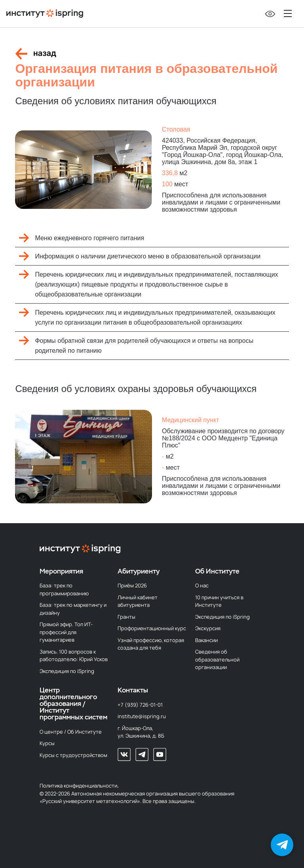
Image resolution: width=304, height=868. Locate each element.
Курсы (47, 743)
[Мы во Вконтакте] (124, 754)
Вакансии (206, 640)
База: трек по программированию (64, 589)
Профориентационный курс (152, 628)
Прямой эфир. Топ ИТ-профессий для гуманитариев (66, 632)
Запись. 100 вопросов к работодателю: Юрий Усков (74, 656)
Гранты (126, 617)
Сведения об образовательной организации (217, 659)
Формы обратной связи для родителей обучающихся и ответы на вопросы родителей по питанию (144, 346)
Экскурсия (208, 628)
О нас (202, 585)
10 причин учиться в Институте (219, 601)
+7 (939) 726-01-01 (140, 705)
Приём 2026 (132, 585)
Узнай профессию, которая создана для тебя (151, 644)
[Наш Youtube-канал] (160, 754)
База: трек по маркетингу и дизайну (73, 609)
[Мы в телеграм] (142, 754)
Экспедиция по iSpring (67, 671)
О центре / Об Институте (71, 732)
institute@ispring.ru (142, 716)
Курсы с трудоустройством (73, 755)
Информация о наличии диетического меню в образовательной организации (148, 256)
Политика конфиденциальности (78, 786)
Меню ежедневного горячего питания (89, 238)
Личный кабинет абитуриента (138, 601)
